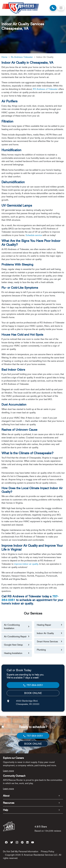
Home (4, 57)
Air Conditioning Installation (12, 626)
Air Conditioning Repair (15, 636)
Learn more (8, 771)
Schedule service (34, 235)
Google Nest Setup (13, 645)
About (6, 796)
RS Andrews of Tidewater (45, 89)
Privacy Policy (48, 851)
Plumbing (41, 650)
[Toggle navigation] (61, 8)
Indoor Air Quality (45, 633)
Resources (9, 803)
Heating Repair (44, 625)
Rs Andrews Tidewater (22, 57)
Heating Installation (13, 653)
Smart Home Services (47, 641)
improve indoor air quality (26, 564)
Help (6, 810)
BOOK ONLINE (33, 693)
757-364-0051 (33, 685)
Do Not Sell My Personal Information (21, 851)
